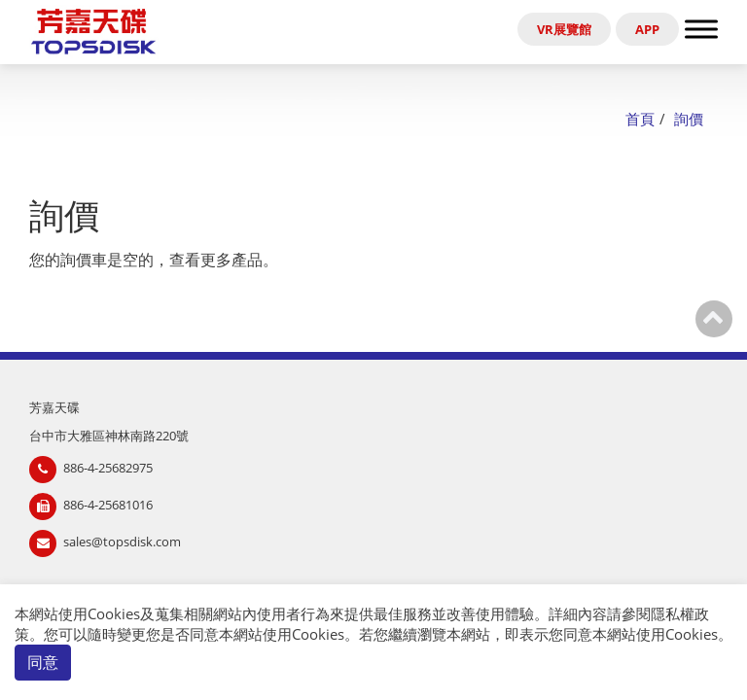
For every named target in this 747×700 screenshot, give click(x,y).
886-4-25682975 (108, 468)
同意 (43, 662)
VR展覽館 (564, 29)
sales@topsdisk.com (122, 542)
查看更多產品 (216, 260)
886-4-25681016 (108, 505)
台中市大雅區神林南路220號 (109, 436)
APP (647, 29)
